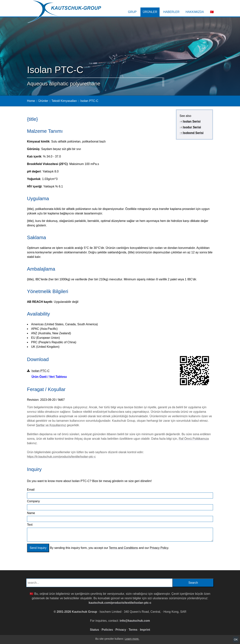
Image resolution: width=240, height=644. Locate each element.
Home (31, 101)
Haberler (171, 12)
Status (95, 630)
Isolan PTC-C (89, 101)
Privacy (121, 630)
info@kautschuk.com (135, 621)
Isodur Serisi (190, 127)
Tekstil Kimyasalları (64, 101)
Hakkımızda (195, 12)
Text (30, 525)
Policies (107, 630)
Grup (132, 12)
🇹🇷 (212, 12)
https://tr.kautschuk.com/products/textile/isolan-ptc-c (61, 457)
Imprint (145, 630)
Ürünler (150, 12)
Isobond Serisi (192, 133)
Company (33, 501)
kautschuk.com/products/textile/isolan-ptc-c (120, 603)
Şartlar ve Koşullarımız (51, 425)
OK (236, 640)
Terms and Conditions (123, 548)
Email (31, 490)
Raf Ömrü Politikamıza (194, 439)
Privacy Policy (159, 548)
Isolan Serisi (190, 121)
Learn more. (132, 639)
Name (31, 513)
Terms (133, 630)
